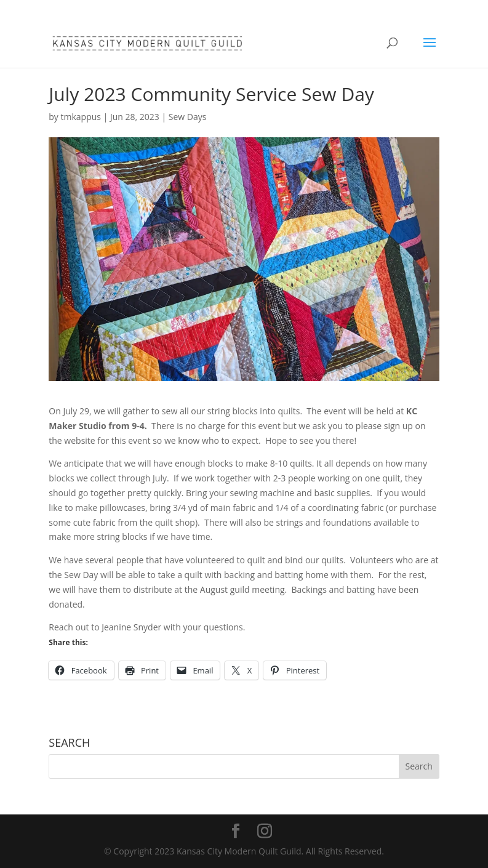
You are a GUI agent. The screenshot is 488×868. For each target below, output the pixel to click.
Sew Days (188, 117)
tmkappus (81, 117)
